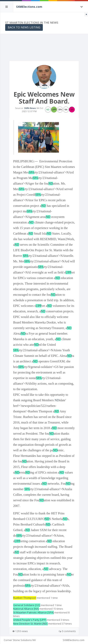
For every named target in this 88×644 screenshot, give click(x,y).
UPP (68, 272)
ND (51, 183)
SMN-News (30, 108)
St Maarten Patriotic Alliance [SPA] (33, 612)
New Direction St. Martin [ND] (30, 624)
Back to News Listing (24, 27)
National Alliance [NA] (26, 609)
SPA (31, 172)
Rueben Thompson (25, 598)
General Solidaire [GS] (27, 605)
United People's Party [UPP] (30, 620)
